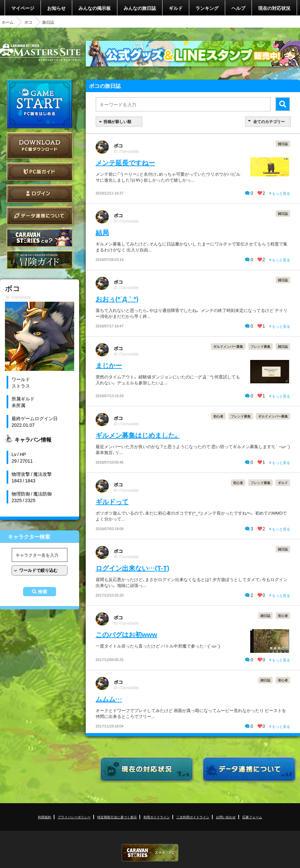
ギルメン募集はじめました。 (138, 435)
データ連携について (40, 216)
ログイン (40, 194)
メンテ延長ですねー (125, 162)
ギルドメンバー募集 (228, 346)
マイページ (23, 8)
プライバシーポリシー (74, 817)
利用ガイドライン (157, 817)
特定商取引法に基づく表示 (117, 817)
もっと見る (280, 193)
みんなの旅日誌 (140, 8)
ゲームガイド (40, 260)
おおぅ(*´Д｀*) (117, 299)
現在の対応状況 (274, 8)
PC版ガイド (40, 172)
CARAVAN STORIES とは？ (40, 238)
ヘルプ (238, 8)
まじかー (109, 365)
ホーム (8, 22)
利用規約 (45, 817)
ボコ (28, 22)
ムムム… (109, 699)
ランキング (207, 8)
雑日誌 (283, 144)
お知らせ (56, 8)
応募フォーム (252, 817)
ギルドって (112, 501)
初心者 (218, 416)
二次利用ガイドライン (193, 817)
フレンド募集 (260, 346)
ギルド (176, 8)
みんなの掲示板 (95, 8)
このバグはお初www (126, 634)
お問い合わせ (226, 817)
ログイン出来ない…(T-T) (132, 568)
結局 (102, 232)
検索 (43, 592)
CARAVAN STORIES (150, 853)
